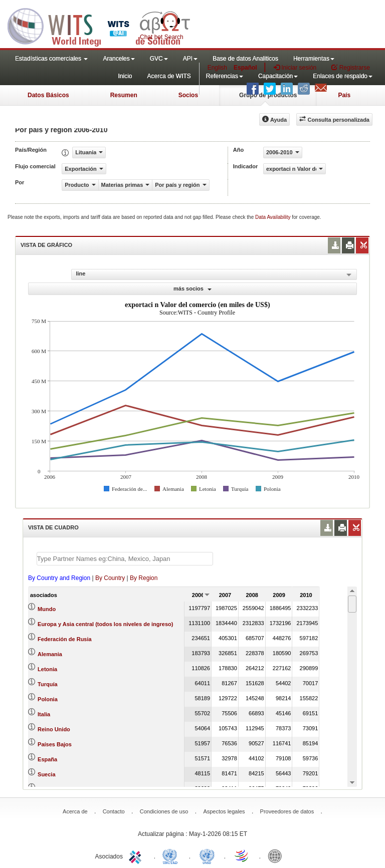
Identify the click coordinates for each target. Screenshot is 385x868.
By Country (110, 578)
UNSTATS (207, 855)
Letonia (47, 669)
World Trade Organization (242, 855)
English (217, 68)
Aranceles (119, 59)
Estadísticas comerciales (51, 59)
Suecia (46, 774)
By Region (144, 578)
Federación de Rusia (65, 639)
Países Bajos (55, 744)
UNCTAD (172, 855)
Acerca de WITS (169, 76)
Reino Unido (54, 729)
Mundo (47, 609)
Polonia (48, 699)
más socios (192, 288)
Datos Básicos (48, 95)
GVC (159, 59)
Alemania (50, 654)
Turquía (48, 684)
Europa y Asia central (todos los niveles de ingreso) (105, 624)
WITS (100, 25)
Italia (44, 714)
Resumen (124, 95)
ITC (137, 855)
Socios (188, 95)
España (47, 759)
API (190, 59)
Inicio (125, 76)
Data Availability (273, 217)
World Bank (277, 855)
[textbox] (125, 559)
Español (245, 68)
